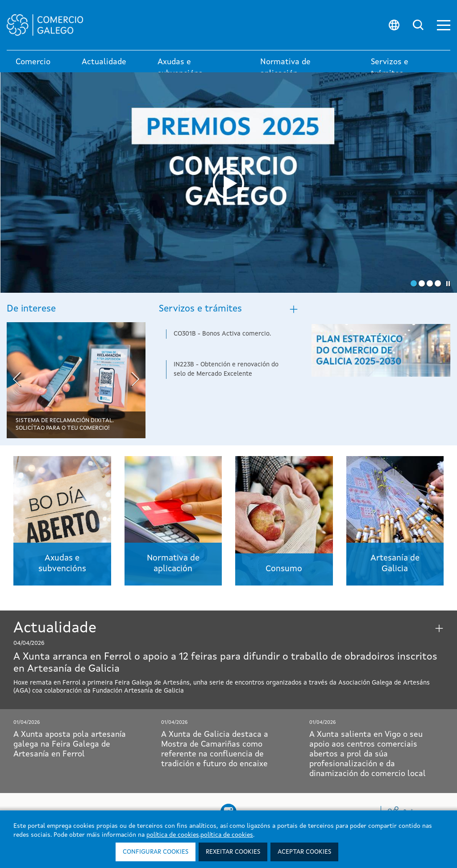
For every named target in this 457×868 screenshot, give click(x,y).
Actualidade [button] (104, 62)
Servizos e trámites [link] (390, 68)
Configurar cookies (156, 852)
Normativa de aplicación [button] (285, 68)
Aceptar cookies (304, 852)
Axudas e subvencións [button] (180, 68)
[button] (444, 25)
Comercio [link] (33, 62)
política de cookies (173, 835)
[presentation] (17, 380)
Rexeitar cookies (233, 852)
